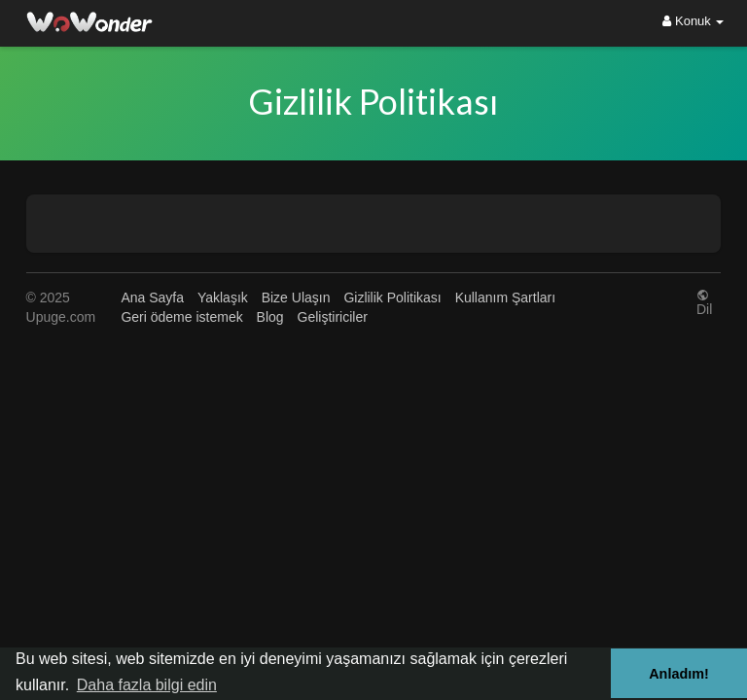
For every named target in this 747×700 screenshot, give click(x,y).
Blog (270, 317)
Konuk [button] (693, 21)
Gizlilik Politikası (392, 297)
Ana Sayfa (152, 297)
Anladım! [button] (679, 674)
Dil (704, 302)
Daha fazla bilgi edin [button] (147, 685)
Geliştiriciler (333, 317)
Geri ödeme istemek (181, 317)
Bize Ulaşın (296, 297)
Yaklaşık (223, 297)
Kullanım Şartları (505, 297)
